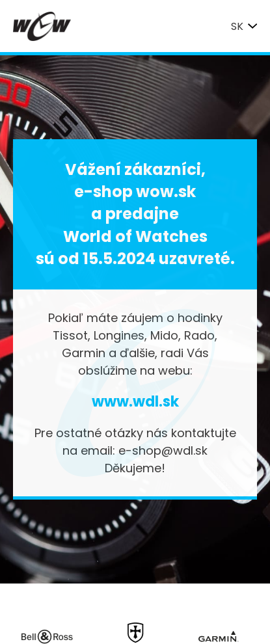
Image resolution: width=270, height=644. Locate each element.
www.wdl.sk (135, 402)
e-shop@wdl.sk (163, 450)
